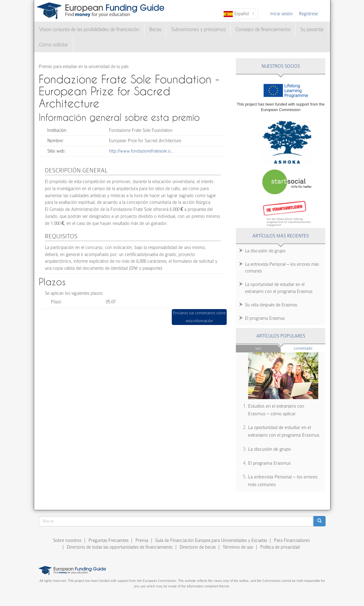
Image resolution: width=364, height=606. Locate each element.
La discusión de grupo (265, 251)
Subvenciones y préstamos (198, 29)
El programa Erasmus (265, 318)
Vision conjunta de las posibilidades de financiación (89, 29)
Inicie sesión (282, 14)
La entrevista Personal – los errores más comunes (282, 268)
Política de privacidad (280, 547)
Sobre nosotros (67, 540)
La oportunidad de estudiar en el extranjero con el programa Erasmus (279, 288)
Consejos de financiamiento (263, 29)
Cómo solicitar (54, 45)
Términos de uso (238, 547)
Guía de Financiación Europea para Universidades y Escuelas (211, 540)
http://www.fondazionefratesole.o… (141, 151)
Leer (258, 348)
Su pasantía (312, 29)
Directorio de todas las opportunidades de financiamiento (120, 547)
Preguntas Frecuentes (108, 540)
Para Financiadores (292, 540)
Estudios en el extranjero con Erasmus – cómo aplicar (276, 410)
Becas (155, 29)
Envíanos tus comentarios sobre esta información (199, 317)
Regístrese (308, 14)
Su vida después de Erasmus (271, 305)
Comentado (310, 348)
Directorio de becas (198, 547)
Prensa (142, 540)
